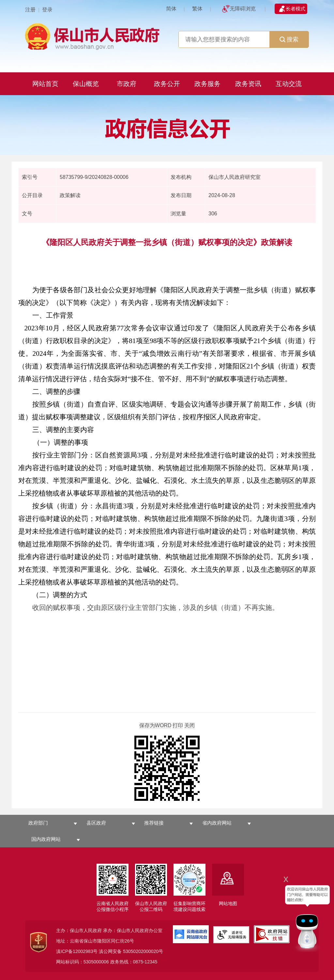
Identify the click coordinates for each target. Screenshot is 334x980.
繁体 (197, 9)
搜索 (289, 39)
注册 (30, 10)
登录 (47, 10)
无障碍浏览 (243, 9)
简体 (171, 9)
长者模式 (296, 9)
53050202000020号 (143, 951)
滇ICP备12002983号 (77, 951)
